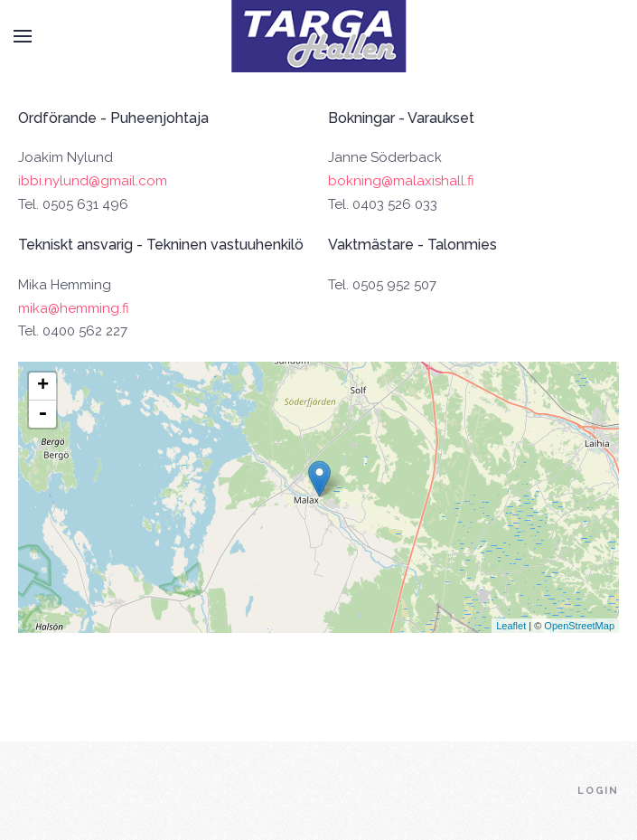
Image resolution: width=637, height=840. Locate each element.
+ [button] (43, 386)
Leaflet (511, 626)
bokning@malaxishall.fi (401, 181)
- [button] (42, 414)
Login (598, 791)
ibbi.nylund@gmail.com (93, 181)
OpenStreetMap (579, 626)
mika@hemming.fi (74, 308)
